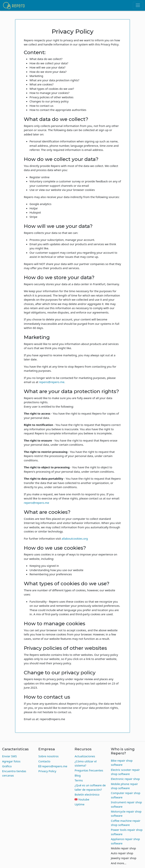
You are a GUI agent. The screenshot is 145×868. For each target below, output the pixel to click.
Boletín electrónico (87, 794)
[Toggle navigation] (138, 5)
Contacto (44, 761)
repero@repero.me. (52, 382)
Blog (78, 775)
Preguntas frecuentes (89, 770)
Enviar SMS (9, 756)
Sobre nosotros (48, 756)
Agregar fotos (11, 761)
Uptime (79, 804)
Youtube (84, 799)
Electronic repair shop (125, 779)
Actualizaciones (85, 756)
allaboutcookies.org (75, 538)
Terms (79, 780)
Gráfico (7, 766)
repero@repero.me (36, 503)
